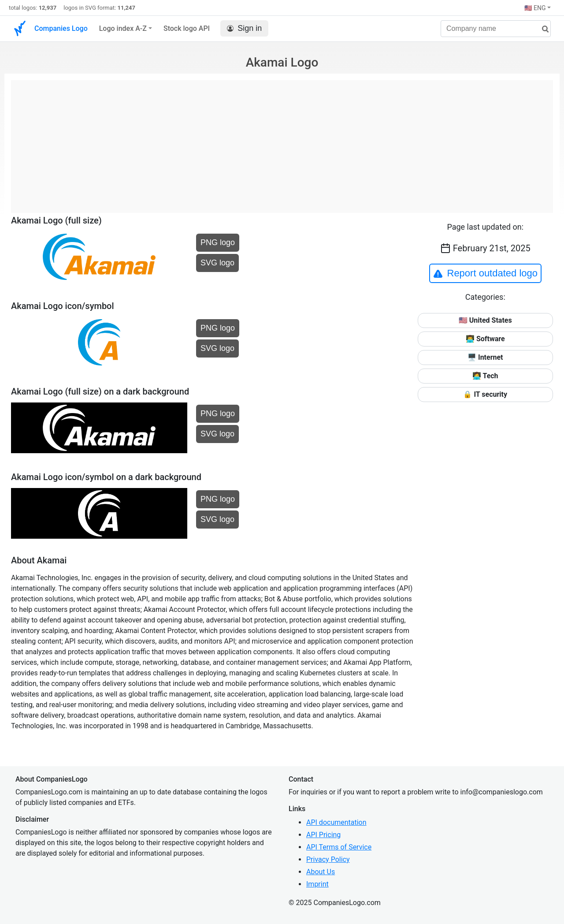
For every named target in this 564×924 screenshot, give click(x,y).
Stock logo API (187, 28)
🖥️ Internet (485, 357)
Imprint (317, 884)
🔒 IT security (485, 394)
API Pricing (323, 835)
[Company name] (496, 29)
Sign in (244, 28)
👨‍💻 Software (485, 339)
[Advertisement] (282, 142)
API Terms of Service (339, 847)
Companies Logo (61, 28)
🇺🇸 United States (485, 320)
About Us (321, 872)
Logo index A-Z (123, 28)
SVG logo (217, 263)
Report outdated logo (486, 273)
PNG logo (218, 242)
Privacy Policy (328, 859)
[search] (542, 29)
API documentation (336, 822)
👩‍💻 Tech (485, 376)
